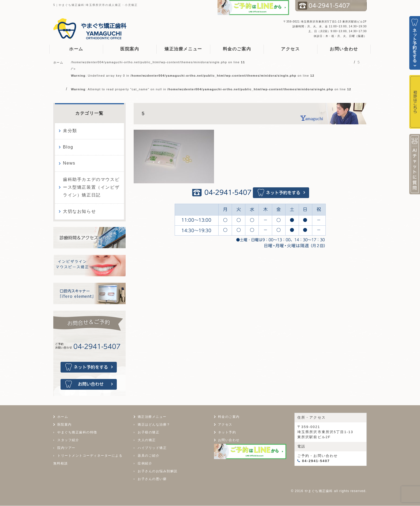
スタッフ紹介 (68, 441)
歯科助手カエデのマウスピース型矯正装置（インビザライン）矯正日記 (91, 187)
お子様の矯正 (149, 433)
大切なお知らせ (79, 211)
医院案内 (130, 49)
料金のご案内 (237, 49)
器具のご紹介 (149, 456)
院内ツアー (66, 448)
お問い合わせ (344, 49)
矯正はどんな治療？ (154, 425)
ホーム (76, 49)
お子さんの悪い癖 (152, 479)
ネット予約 (228, 433)
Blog (68, 147)
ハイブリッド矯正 (152, 448)
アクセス (290, 49)
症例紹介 (145, 464)
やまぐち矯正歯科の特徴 (77, 433)
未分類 (70, 131)
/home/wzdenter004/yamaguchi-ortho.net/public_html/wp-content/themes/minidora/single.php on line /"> (211, 76)
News (69, 163)
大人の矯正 (147, 440)
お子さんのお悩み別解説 (158, 471)
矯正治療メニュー (183, 49)
